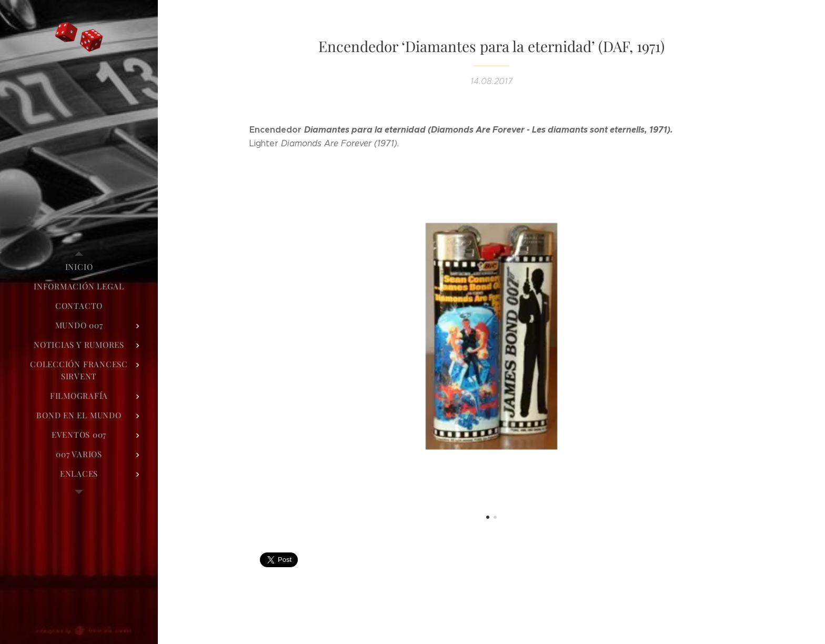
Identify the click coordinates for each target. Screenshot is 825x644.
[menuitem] (79, 267)
